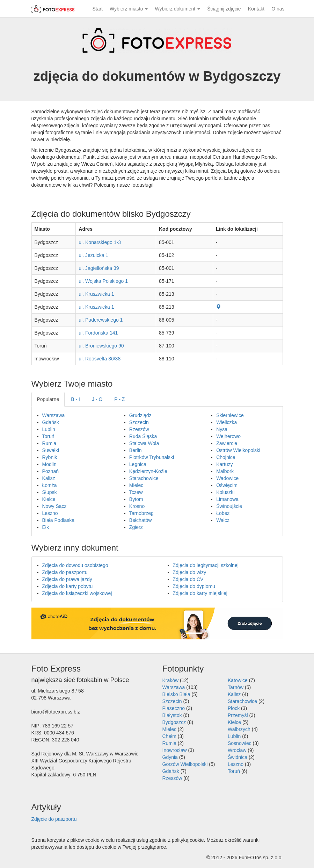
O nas (278, 9)
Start (97, 9)
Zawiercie (227, 443)
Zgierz (136, 527)
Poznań (50, 471)
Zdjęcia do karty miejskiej (200, 593)
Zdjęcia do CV (188, 579)
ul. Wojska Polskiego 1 (103, 281)
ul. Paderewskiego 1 (101, 320)
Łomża (50, 485)
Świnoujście (229, 506)
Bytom (136, 499)
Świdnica (238, 757)
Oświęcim (227, 485)
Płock (234, 708)
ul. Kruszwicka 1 (96, 294)
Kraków (171, 680)
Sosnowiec (240, 743)
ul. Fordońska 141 (98, 333)
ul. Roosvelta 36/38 (100, 359)
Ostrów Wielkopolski (238, 450)
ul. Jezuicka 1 (93, 255)
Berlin (136, 450)
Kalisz (49, 478)
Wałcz (223, 520)
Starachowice (144, 478)
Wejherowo (228, 436)
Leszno (50, 513)
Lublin (49, 429)
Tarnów (236, 687)
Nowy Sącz (54, 506)
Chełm (169, 736)
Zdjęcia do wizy (190, 572)
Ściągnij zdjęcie (224, 9)
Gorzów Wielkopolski (185, 764)
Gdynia (170, 757)
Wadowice (227, 478)
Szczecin (139, 422)
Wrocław (237, 750)
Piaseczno (174, 708)
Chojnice (226, 457)
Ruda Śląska (143, 436)
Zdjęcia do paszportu (65, 572)
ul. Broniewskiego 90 (101, 346)
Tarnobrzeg (141, 513)
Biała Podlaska (59, 520)
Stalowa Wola (144, 443)
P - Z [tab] (119, 399)
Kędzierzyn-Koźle (148, 471)
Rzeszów (139, 429)
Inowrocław (175, 750)
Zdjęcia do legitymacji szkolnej (206, 565)
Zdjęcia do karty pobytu (68, 586)
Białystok (172, 715)
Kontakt (256, 9)
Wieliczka (227, 422)
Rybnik (50, 457)
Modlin (49, 464)
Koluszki (225, 492)
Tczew (136, 492)
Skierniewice (230, 415)
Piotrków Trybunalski (152, 457)
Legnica (138, 464)
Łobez (223, 513)
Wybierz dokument (177, 9)
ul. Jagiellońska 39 (99, 268)
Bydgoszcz (174, 722)
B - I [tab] (75, 399)
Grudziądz (140, 415)
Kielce (49, 499)
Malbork (225, 471)
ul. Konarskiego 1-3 (100, 242)
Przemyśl (238, 715)
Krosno (137, 506)
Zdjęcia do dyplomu (194, 586)
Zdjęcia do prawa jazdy (67, 579)
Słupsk (50, 492)
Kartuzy (224, 464)
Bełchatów (141, 520)
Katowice (238, 680)
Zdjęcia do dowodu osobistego (75, 565)
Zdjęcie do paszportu (54, 819)
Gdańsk (51, 422)
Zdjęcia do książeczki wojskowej (77, 593)
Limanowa (227, 499)
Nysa (222, 429)
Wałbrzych (239, 729)
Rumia (49, 443)
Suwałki (51, 450)
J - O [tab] (97, 399)
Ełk (46, 527)
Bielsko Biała (176, 694)
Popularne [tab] (48, 399)
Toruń (48, 436)
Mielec (136, 485)
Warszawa (54, 415)
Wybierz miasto (129, 9)
